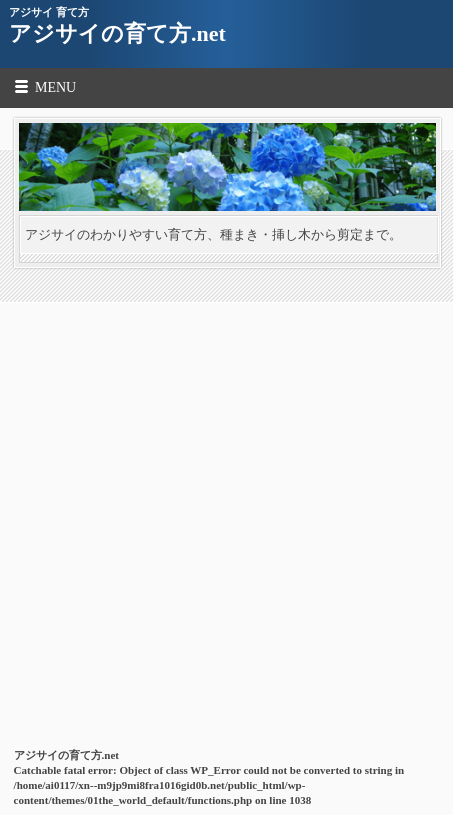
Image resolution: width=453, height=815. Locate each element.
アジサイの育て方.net (117, 33)
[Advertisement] (226, 504)
